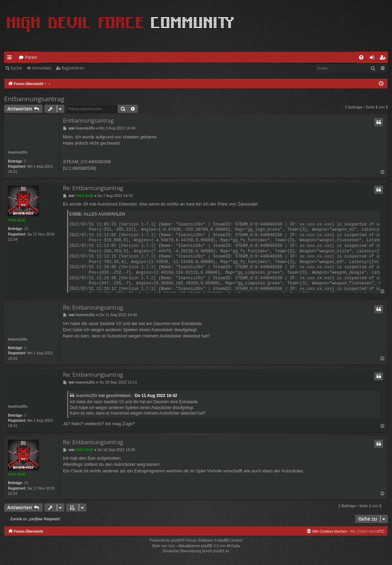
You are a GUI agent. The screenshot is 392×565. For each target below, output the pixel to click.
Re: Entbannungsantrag (93, 188)
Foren (31, 57)
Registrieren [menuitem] (384, 59)
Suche (16, 68)
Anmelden (42, 68)
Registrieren (73, 68)
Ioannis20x (18, 152)
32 (26, 229)
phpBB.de (221, 551)
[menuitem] (361, 57)
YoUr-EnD (17, 220)
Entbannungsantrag (34, 99)
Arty (172, 546)
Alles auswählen (104, 214)
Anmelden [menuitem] (374, 59)
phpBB (176, 540)
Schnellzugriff (11, 59)
